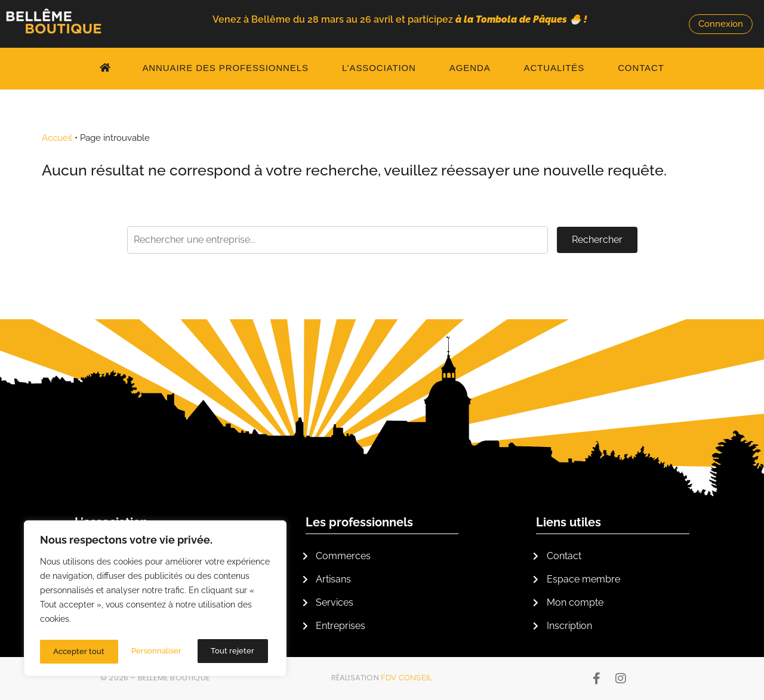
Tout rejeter (155, 652)
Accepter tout (232, 652)
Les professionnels (359, 522)
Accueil (57, 138)
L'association (111, 522)
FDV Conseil (407, 678)
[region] (155, 600)
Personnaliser (78, 652)
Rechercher (597, 240)
